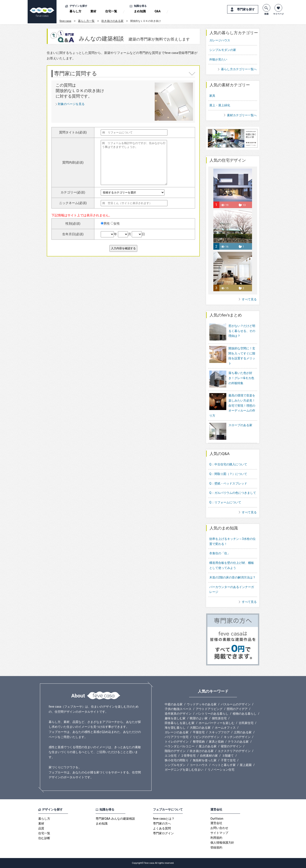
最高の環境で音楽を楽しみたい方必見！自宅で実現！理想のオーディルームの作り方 (232, 405)
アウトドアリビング (209, 709)
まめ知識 (140, 11)
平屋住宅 (199, 732)
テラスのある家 (238, 742)
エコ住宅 (171, 756)
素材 (93, 11)
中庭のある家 (174, 704)
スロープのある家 (231, 432)
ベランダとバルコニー (180, 746)
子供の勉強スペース (178, 709)
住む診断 (44, 838)
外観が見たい (218, 59)
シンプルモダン (175, 765)
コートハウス (199, 765)
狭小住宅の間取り (177, 760)
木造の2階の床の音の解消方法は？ (232, 577)
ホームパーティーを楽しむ (217, 723)
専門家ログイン (163, 833)
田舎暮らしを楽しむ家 (180, 723)
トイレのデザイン (177, 742)
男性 (105, 224)
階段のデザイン (175, 751)
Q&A (158, 11)
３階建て (228, 756)
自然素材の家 (209, 756)
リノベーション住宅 (221, 770)
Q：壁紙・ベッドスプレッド (228, 483)
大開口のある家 (200, 728)
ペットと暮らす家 (224, 765)
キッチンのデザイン (237, 737)
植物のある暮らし (245, 714)
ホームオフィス (225, 728)
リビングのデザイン (206, 737)
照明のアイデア (237, 709)
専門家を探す (246, 9)
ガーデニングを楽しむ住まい (184, 770)
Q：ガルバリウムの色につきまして (233, 493)
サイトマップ (219, 833)
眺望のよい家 (199, 718)
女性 (115, 224)
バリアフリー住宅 (177, 737)
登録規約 (216, 847)
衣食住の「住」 (220, 553)
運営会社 (216, 823)
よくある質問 (162, 828)
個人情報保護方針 (222, 843)
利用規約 (216, 838)
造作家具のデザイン (178, 714)
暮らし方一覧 (86, 21)
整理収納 (199, 742)
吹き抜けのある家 (112, 21)
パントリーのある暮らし (212, 714)
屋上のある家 (208, 746)
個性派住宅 (219, 718)
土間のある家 (243, 732)
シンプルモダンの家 (223, 50)
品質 (41, 828)
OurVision (217, 819)
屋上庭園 (246, 765)
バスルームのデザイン (236, 704)
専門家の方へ (162, 823)
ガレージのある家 (177, 732)
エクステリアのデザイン (234, 751)
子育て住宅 (228, 760)
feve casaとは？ (164, 819)
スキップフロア (219, 732)
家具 (212, 96)
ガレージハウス (220, 40)
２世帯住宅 (188, 756)
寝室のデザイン (231, 746)
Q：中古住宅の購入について (228, 464)
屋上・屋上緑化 (220, 105)
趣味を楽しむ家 (175, 718)
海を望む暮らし (175, 728)
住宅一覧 (111, 11)
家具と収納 (216, 742)
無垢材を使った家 (205, 760)
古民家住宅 (246, 723)
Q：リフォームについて (225, 502)
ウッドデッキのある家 (202, 704)
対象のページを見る (71, 104)
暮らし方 (75, 11)
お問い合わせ (219, 828)
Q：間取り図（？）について (228, 474)
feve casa (65, 21)
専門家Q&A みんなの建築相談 (115, 819)
